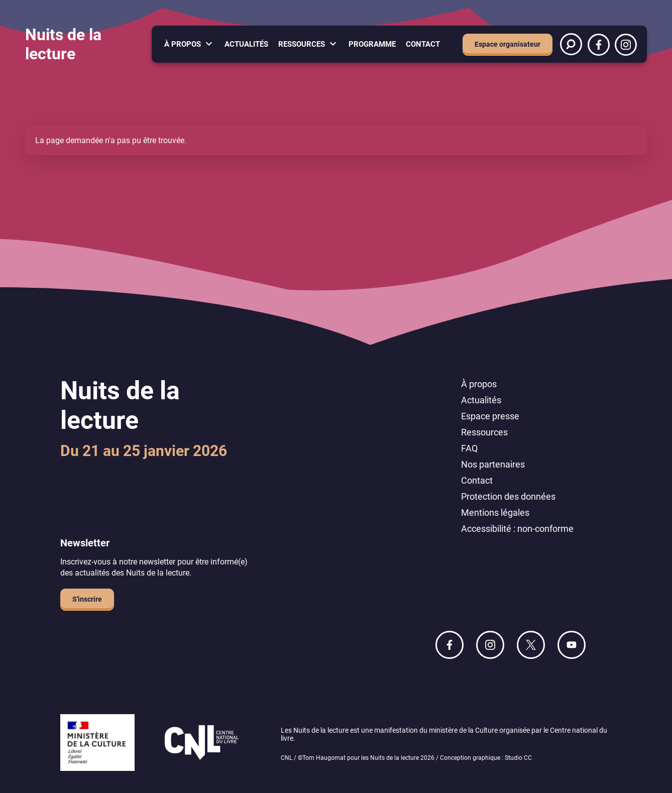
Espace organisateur (508, 44)
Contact (423, 44)
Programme (372, 44)
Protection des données (508, 496)
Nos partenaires (493, 464)
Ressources (302, 44)
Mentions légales (495, 513)
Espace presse (490, 416)
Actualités (246, 44)
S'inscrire (87, 599)
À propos (183, 44)
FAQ (469, 448)
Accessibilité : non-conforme (517, 529)
